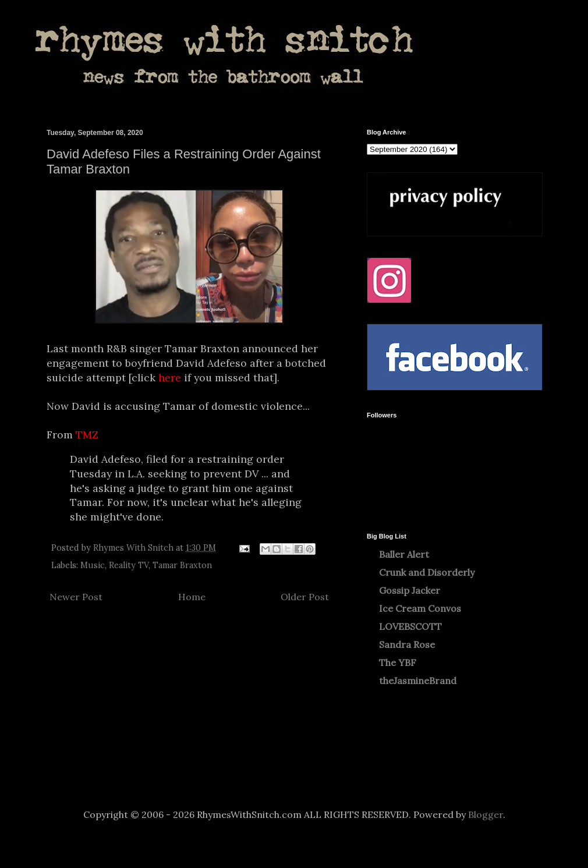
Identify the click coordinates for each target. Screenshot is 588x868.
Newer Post (76, 597)
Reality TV (129, 565)
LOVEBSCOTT (410, 626)
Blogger (486, 814)
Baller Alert (404, 554)
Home (192, 597)
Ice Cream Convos (420, 608)
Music (93, 565)
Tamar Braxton (182, 565)
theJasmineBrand (418, 681)
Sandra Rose (407, 644)
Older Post (305, 597)
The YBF (398, 662)
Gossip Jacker (410, 590)
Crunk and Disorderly (427, 572)
